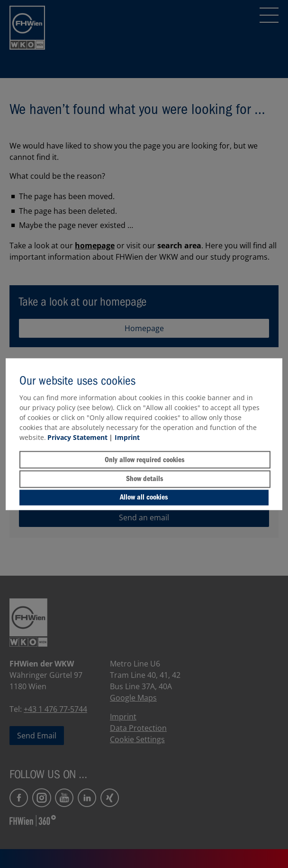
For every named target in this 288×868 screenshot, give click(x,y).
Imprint (127, 438)
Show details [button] (145, 479)
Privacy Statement (77, 438)
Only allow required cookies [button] (145, 460)
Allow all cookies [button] (144, 498)
